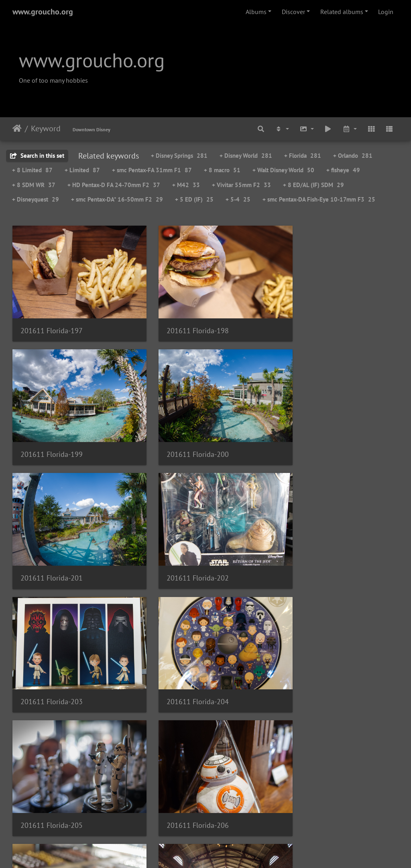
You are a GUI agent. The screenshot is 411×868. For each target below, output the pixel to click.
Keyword (46, 128)
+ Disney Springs (179, 156)
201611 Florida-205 (317, 550)
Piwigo (222, 851)
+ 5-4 (238, 199)
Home (17, 128)
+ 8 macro (222, 170)
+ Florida (303, 156)
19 (245, 821)
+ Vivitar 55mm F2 (241, 185)
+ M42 (186, 185)
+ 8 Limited (32, 170)
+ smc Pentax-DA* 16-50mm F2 (117, 199)
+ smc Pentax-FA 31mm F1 (152, 170)
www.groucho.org (43, 12)
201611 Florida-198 (184, 321)
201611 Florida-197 (52, 321)
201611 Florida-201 (184, 436)
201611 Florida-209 (52, 779)
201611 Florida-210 (184, 779)
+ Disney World (246, 156)
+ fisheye (343, 170)
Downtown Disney (92, 129)
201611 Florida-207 (184, 665)
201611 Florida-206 (52, 665)
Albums (256, 12)
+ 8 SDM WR (34, 185)
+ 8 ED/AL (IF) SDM (313, 185)
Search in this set (37, 156)
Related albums (342, 12)
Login (386, 12)
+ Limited (82, 170)
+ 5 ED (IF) (194, 199)
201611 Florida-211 (317, 779)
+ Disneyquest (36, 199)
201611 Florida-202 (317, 436)
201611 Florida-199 (317, 321)
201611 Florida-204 (184, 550)
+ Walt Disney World (283, 170)
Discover (293, 12)
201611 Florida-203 (52, 550)
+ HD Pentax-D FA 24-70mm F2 (114, 185)
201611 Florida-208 (317, 665)
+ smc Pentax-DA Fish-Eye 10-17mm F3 (319, 199)
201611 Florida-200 (52, 436)
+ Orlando (353, 156)
